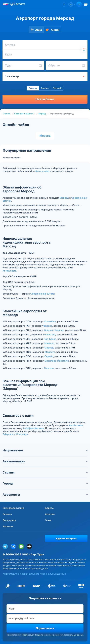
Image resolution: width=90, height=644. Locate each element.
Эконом (33, 88)
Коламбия (50, 322)
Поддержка (9, 520)
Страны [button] (45, 473)
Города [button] (45, 484)
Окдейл (49, 356)
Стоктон (49, 368)
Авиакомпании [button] (45, 461)
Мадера (49, 343)
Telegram (8, 434)
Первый (57, 88)
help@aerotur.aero (34, 428)
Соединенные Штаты (24, 114)
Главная (6, 114)
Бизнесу (7, 514)
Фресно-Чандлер (54, 330)
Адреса (49, 508)
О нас (48, 520)
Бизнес (45, 88)
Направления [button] (45, 450)
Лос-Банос (50, 339)
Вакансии (8, 527)
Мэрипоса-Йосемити (57, 361)
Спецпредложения (13, 508)
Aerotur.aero (42, 171)
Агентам (50, 514)
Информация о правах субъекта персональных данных (34, 574)
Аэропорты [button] (45, 495)
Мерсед (42, 114)
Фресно (48, 326)
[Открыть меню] (86, 4)
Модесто (50, 352)
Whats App (22, 434)
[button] (64, 4)
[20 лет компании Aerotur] (6, 4)
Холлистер (49, 335)
